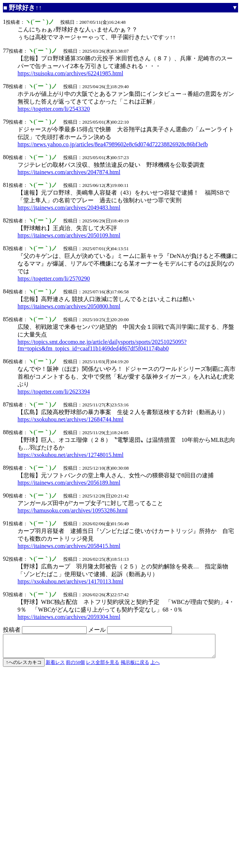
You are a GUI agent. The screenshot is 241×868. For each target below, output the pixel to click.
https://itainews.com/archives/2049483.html (69, 208)
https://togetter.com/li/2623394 (54, 392)
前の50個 (75, 667)
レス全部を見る (103, 667)
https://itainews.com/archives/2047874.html (69, 172)
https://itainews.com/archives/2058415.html (69, 546)
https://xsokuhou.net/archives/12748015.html (71, 455)
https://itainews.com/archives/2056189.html (69, 483)
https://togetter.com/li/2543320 (54, 109)
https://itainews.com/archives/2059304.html (69, 617)
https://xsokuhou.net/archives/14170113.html (70, 581)
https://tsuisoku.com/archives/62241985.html (70, 73)
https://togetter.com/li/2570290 (54, 279)
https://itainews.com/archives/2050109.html (69, 235)
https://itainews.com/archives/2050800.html (69, 306)
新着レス (55, 667)
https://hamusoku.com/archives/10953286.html (73, 510)
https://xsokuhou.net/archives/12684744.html (71, 419)
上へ (155, 667)
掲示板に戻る (135, 667)
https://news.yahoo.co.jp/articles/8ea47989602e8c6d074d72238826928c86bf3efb (113, 144)
